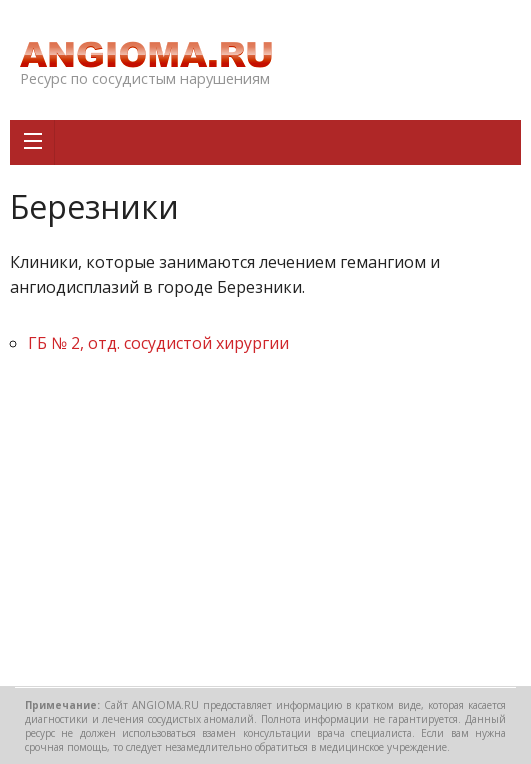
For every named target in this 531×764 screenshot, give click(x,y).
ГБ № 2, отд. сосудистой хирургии (158, 343)
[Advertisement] (265, 526)
